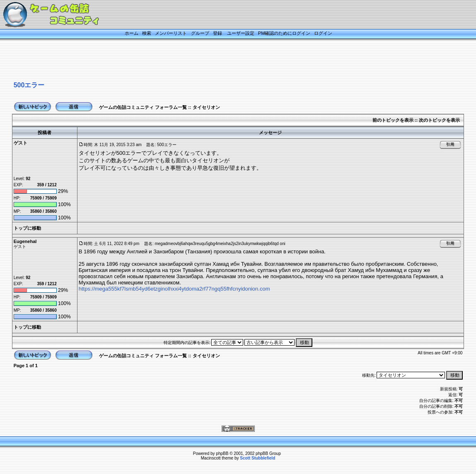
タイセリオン (206, 107)
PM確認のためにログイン (284, 33)
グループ (200, 33)
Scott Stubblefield (257, 458)
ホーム (132, 33)
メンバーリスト (171, 33)
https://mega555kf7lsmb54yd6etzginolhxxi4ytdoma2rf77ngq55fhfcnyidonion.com (174, 289)
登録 (217, 33)
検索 (147, 33)
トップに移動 (27, 228)
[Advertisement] (228, 61)
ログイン (323, 33)
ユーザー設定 (241, 33)
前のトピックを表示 (393, 120)
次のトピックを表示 (439, 120)
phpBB (222, 454)
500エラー (29, 85)
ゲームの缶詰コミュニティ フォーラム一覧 (143, 107)
